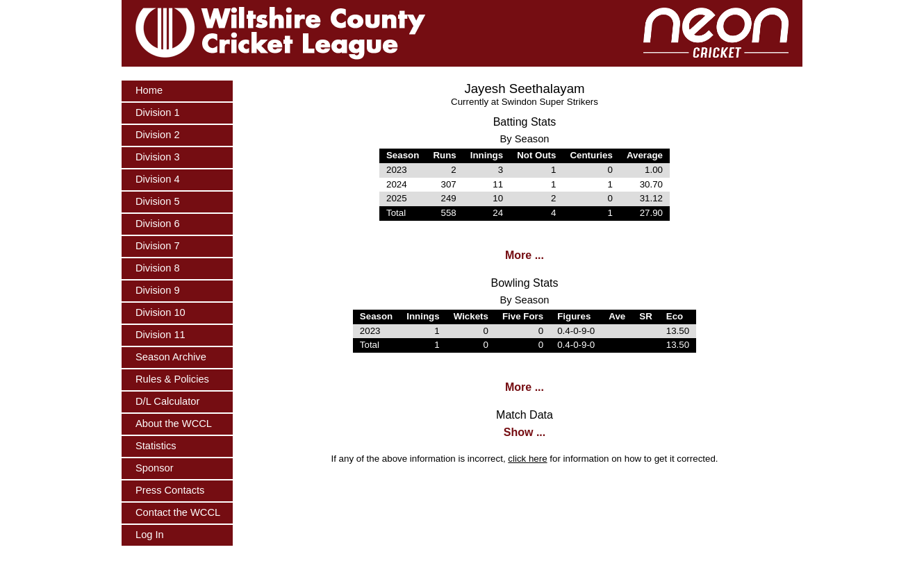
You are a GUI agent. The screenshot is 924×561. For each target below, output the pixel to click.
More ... (525, 255)
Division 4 (158, 179)
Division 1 (158, 112)
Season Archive (171, 357)
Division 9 (158, 290)
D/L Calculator (167, 401)
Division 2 (158, 135)
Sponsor (155, 468)
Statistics (156, 446)
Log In (150, 535)
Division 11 (160, 335)
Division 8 (158, 268)
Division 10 (160, 312)
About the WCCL (174, 424)
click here (527, 459)
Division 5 (158, 201)
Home (149, 90)
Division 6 (158, 224)
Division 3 (158, 157)
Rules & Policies (172, 379)
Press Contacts (170, 490)
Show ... (525, 432)
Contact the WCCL (178, 512)
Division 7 (158, 246)
